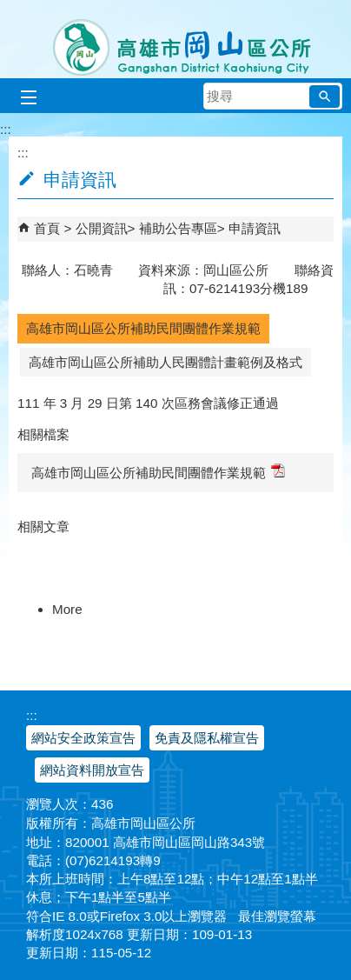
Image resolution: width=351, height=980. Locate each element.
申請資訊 (255, 228)
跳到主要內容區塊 (9, 9)
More (67, 609)
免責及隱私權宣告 (207, 738)
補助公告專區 (178, 228)
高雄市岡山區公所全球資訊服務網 (176, 39)
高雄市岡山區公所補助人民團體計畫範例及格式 (166, 362)
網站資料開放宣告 (92, 770)
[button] (325, 97)
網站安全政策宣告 (83, 738)
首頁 (47, 228)
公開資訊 (102, 228)
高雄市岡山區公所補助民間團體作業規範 (143, 328)
